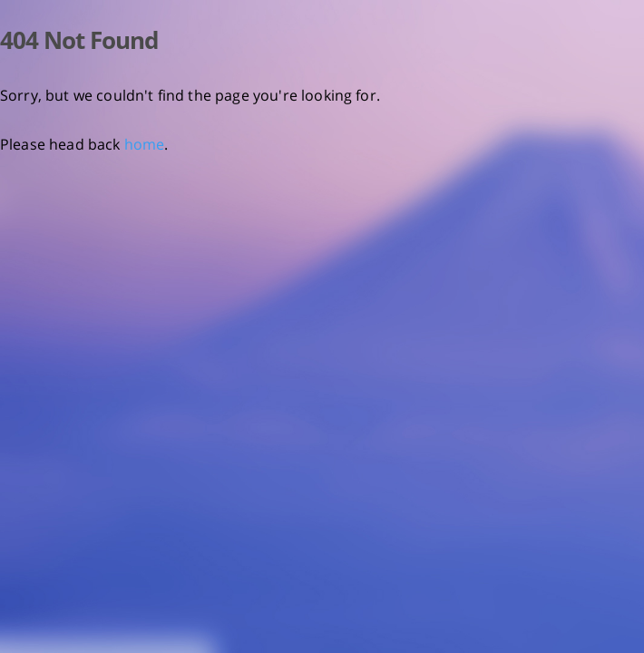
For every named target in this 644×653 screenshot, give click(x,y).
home (145, 144)
